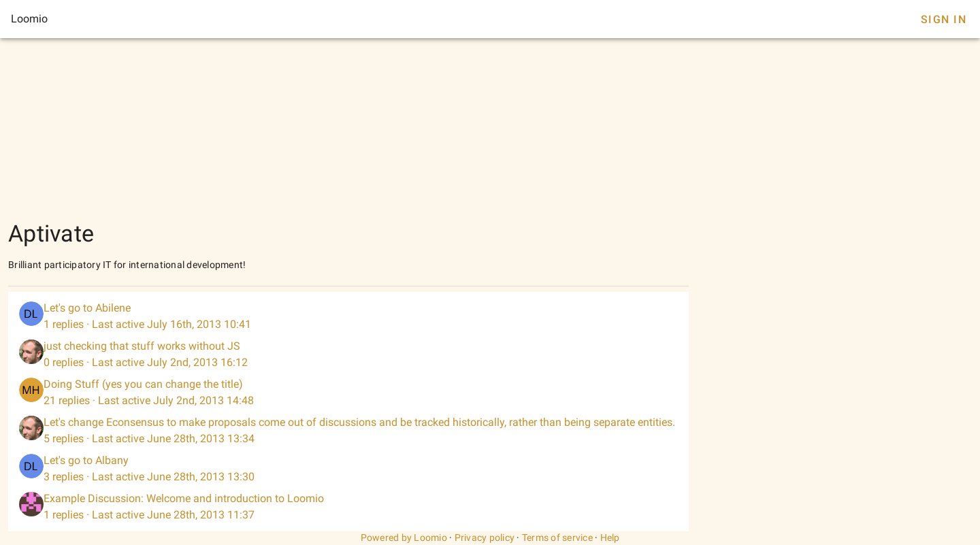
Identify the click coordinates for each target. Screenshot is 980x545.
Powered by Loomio (404, 538)
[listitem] (348, 316)
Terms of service (557, 538)
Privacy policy (485, 538)
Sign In (944, 19)
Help (610, 538)
